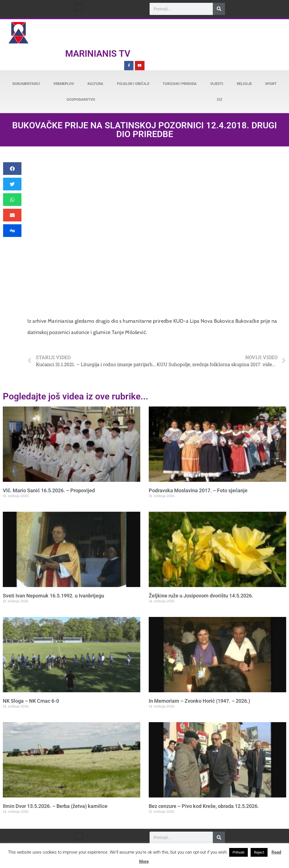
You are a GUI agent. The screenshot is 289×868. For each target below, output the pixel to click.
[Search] (219, 9)
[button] (79, 7)
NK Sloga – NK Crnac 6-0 (31, 701)
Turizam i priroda (180, 84)
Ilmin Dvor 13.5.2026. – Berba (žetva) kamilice (55, 806)
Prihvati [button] (238, 852)
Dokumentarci (26, 84)
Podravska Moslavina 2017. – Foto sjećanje (198, 490)
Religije (244, 84)
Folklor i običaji (133, 84)
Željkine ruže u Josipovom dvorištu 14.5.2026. (201, 596)
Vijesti (217, 84)
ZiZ (220, 99)
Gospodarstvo (81, 99)
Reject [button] (259, 852)
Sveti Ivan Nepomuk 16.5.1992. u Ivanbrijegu (53, 596)
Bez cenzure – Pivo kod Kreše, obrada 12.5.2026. (204, 806)
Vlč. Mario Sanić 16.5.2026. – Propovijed (49, 490)
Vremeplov (64, 84)
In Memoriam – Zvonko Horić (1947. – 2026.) (199, 701)
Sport (271, 84)
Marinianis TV (98, 54)
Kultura (95, 84)
